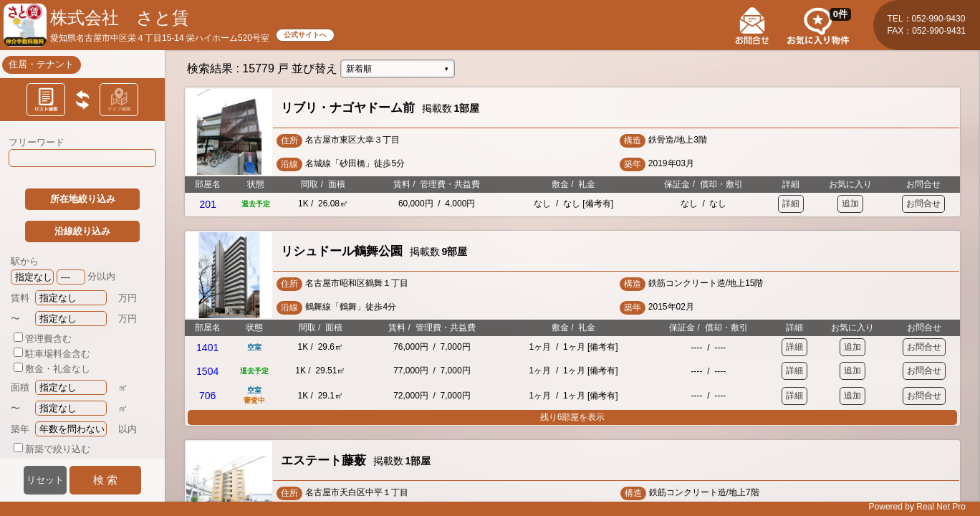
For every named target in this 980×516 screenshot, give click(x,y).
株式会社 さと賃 (120, 18)
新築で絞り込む (52, 449)
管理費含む (43, 339)
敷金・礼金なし (52, 369)
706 (207, 396)
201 (208, 204)
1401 (207, 348)
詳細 (791, 204)
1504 (207, 371)
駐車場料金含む (52, 354)
